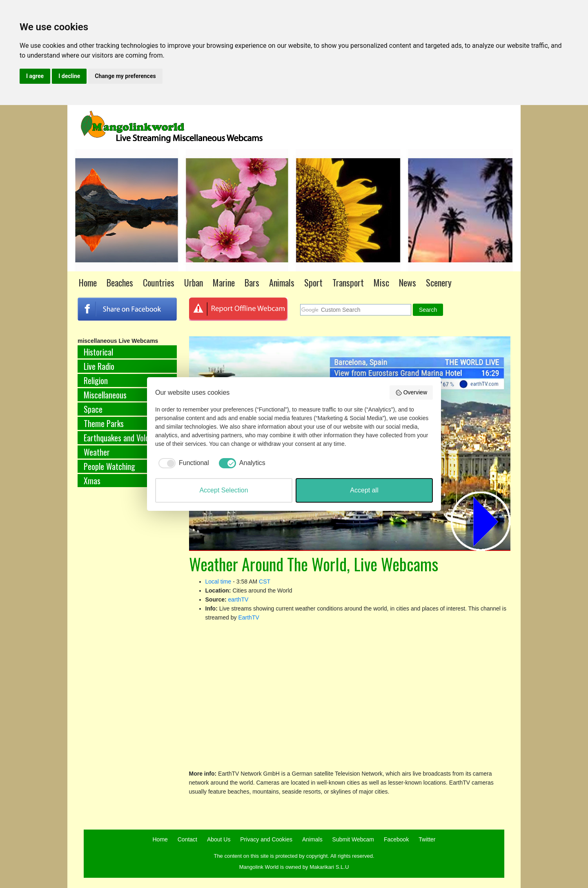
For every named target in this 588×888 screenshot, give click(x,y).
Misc (381, 282)
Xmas (92, 481)
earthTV (238, 599)
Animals (282, 282)
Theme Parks (104, 423)
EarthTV (248, 617)
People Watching (109, 466)
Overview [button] (411, 393)
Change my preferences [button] (125, 76)
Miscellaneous (105, 395)
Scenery (439, 282)
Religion (96, 380)
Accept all (364, 490)
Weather (97, 452)
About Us (219, 839)
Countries (159, 282)
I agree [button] (35, 76)
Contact (187, 839)
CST (265, 582)
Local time (218, 582)
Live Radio (99, 366)
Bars (252, 282)
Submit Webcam (353, 839)
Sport (313, 282)
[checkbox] (182, 463)
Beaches (120, 282)
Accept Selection (224, 490)
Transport (348, 282)
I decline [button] (69, 76)
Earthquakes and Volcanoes (125, 438)
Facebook (396, 839)
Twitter (427, 839)
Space (93, 409)
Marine (224, 282)
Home (88, 282)
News (408, 282)
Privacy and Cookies (266, 839)
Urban (194, 282)
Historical (98, 352)
